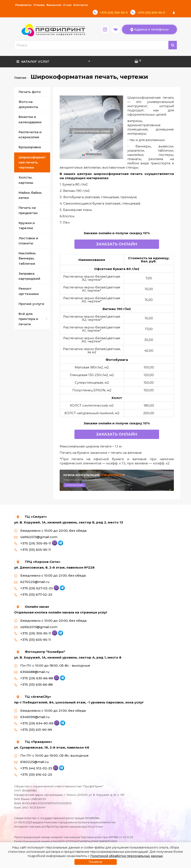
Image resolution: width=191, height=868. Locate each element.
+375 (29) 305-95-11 (36, 536)
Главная (20, 70)
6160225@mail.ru (32, 754)
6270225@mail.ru (32, 574)
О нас (67, 5)
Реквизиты (23, 5)
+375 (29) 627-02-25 (37, 581)
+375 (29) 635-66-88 (37, 671)
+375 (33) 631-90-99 (33, 722)
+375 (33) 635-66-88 (33, 677)
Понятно (95, 862)
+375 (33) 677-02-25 (33, 587)
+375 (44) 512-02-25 (36, 761)
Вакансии (54, 5)
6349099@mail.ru (32, 709)
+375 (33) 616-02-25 (33, 767)
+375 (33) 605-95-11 (33, 542)
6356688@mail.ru (32, 664)
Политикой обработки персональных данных (127, 856)
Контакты (81, 5)
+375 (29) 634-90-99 (37, 716)
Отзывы (39, 5)
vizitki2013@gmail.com (36, 529)
